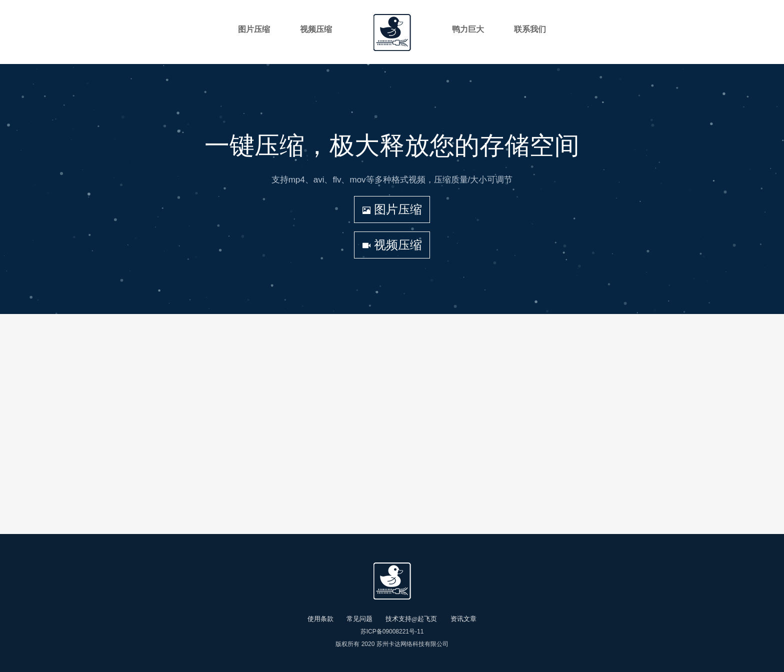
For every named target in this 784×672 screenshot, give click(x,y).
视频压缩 (392, 245)
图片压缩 (392, 209)
